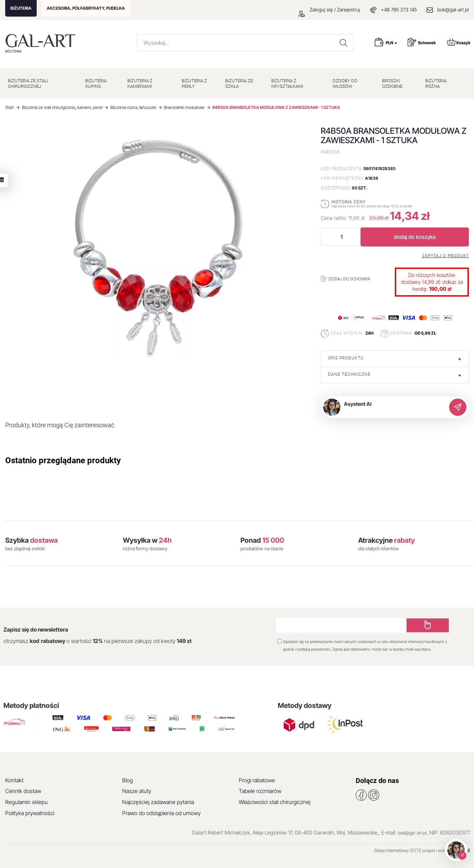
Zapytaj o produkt (445, 256)
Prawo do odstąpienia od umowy (161, 813)
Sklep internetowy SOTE (398, 850)
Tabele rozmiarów (260, 791)
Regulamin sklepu (26, 802)
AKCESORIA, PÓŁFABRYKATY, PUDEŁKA (86, 8)
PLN (391, 43)
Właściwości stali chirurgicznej (275, 802)
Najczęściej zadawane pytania (158, 802)
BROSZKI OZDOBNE (392, 83)
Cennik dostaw (23, 791)
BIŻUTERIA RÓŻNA (436, 83)
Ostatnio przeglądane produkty (63, 460)
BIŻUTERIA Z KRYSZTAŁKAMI (287, 83)
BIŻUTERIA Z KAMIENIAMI (140, 83)
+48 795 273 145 (399, 10)
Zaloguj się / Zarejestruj (329, 10)
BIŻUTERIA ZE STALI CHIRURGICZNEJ (28, 83)
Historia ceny (349, 202)
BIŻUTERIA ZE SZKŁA (239, 83)
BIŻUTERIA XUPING (96, 83)
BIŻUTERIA (21, 8)
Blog (127, 780)
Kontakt (14, 780)
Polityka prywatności (30, 813)
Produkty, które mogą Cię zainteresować (60, 425)
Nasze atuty (137, 791)
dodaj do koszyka (415, 237)
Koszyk (459, 42)
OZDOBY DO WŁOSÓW (345, 83)
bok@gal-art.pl (453, 10)
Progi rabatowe (257, 780)
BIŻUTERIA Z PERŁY (194, 83)
